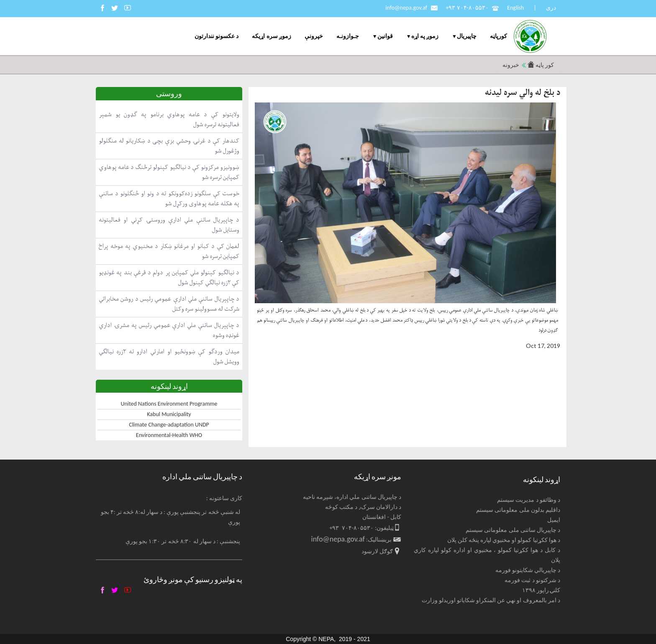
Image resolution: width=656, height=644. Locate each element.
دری (551, 8)
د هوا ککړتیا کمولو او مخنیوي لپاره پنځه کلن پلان (504, 540)
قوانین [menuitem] (385, 36)
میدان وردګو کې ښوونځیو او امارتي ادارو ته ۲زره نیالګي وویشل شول (169, 356)
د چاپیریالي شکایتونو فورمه (528, 570)
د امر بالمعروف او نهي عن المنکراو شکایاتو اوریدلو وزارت (491, 600)
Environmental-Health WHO (169, 435)
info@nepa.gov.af (406, 8)
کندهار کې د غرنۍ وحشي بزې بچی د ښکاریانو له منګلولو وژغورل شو (169, 146)
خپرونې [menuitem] (314, 36)
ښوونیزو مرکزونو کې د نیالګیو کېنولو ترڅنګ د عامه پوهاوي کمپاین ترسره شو (169, 172)
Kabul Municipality (169, 414)
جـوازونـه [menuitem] (348, 36)
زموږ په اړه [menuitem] (425, 36)
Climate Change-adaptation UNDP (169, 425)
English (515, 8)
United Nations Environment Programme (169, 404)
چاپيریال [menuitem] (467, 36)
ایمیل (554, 520)
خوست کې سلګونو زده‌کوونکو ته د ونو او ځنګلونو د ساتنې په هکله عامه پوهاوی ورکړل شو (169, 198)
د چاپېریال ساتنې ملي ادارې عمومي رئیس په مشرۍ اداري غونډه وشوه (169, 330)
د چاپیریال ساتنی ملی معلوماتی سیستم (513, 530)
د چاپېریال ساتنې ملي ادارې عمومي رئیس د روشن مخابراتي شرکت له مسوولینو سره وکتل (169, 304)
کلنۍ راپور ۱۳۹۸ (541, 590)
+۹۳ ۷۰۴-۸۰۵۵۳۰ (467, 8)
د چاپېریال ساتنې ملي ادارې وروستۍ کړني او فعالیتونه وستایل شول (169, 225)
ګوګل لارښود (377, 551)
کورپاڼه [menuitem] (498, 36)
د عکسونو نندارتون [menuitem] (217, 36)
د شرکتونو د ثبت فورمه (532, 580)
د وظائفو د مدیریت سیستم (529, 500)
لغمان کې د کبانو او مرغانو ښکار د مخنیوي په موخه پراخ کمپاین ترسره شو (169, 251)
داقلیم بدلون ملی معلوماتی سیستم (518, 510)
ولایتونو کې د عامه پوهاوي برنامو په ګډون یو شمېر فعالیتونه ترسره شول (169, 119)
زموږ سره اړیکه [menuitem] (271, 36)
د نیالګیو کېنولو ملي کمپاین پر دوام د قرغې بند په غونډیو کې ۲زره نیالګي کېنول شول (169, 277)
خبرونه (511, 65)
